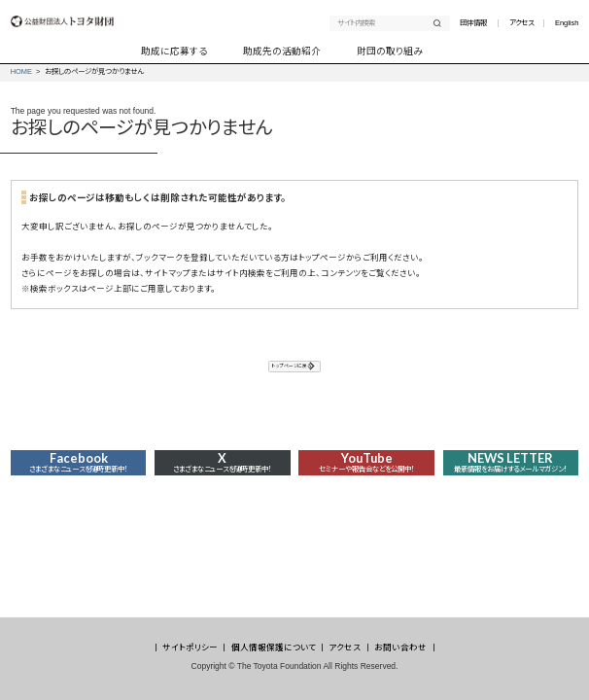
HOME (21, 71)
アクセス (521, 23)
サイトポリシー (190, 647)
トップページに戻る (289, 370)
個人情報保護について (274, 647)
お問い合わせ (400, 647)
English (567, 23)
